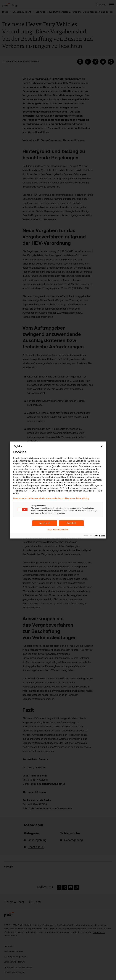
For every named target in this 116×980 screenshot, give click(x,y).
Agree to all (45, 523)
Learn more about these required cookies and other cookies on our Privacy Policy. (51, 498)
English (18, 446)
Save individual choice (58, 530)
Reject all (71, 523)
